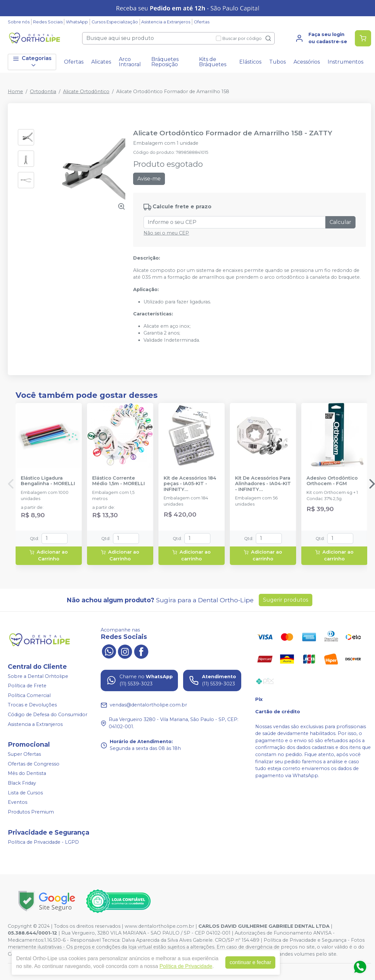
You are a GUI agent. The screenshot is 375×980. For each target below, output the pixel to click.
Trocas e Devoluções (32, 705)
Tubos (277, 62)
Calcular (340, 222)
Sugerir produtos (286, 600)
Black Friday (22, 783)
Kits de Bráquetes (213, 62)
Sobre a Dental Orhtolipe (38, 676)
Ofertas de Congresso (34, 764)
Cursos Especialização (115, 22)
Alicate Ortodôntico (86, 92)
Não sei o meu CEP (166, 233)
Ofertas (202, 22)
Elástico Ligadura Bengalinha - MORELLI (48, 481)
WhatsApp (77, 22)
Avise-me (149, 179)
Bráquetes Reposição (165, 62)
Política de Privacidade (186, 966)
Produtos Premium (31, 812)
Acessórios (307, 62)
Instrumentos (345, 62)
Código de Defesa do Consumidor (48, 715)
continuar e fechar (250, 962)
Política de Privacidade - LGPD (43, 842)
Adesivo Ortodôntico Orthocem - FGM (332, 481)
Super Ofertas (24, 754)
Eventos (18, 802)
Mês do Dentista (27, 774)
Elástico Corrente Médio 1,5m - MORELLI (119, 481)
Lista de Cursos (25, 793)
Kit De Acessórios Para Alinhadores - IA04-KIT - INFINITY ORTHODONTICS (263, 484)
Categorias (32, 62)
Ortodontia (43, 92)
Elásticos (250, 62)
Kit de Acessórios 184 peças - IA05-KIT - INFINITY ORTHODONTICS (190, 484)
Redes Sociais (48, 22)
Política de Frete (27, 686)
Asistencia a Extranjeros (166, 22)
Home (15, 92)
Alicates (101, 62)
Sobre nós (19, 22)
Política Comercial (29, 695)
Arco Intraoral (130, 62)
